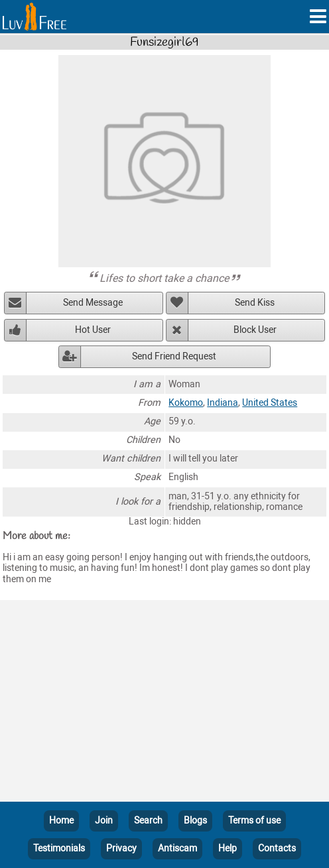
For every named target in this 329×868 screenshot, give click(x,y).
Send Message (93, 303)
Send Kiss (255, 303)
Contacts (277, 848)
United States (270, 403)
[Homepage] (34, 17)
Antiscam (177, 848)
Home (61, 821)
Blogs (195, 821)
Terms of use (254, 821)
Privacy (121, 848)
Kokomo (186, 403)
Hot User (93, 330)
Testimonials (59, 848)
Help (228, 848)
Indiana (223, 403)
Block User (255, 330)
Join (104, 821)
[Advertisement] (164, 704)
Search (148, 821)
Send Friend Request (174, 356)
